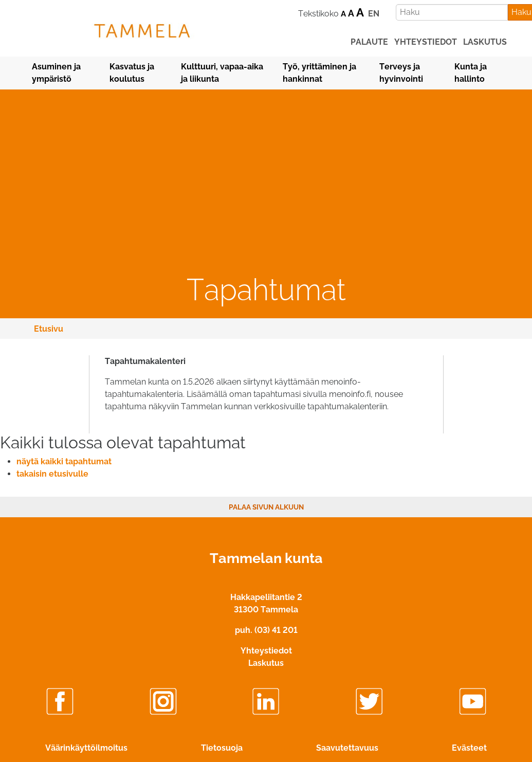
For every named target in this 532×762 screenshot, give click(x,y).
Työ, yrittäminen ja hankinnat (319, 73)
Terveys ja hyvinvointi (401, 73)
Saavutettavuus (347, 748)
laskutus (485, 42)
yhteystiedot (426, 42)
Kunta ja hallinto (471, 73)
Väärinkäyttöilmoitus (86, 748)
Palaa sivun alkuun (266, 507)
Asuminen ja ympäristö (56, 73)
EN (374, 14)
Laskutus (266, 663)
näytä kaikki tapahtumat (64, 461)
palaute (369, 42)
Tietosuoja (222, 748)
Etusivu (49, 329)
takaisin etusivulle (52, 474)
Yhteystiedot (266, 651)
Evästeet (469, 748)
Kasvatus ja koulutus (132, 73)
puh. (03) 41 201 (266, 630)
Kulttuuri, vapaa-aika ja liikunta (222, 73)
